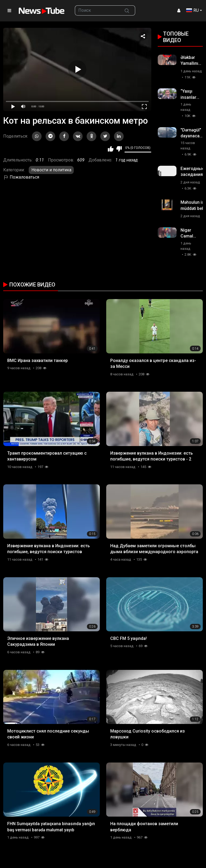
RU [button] (192, 10)
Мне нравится (111, 149)
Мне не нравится (119, 149)
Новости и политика (51, 170)
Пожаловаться (21, 177)
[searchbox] (97, 10)
